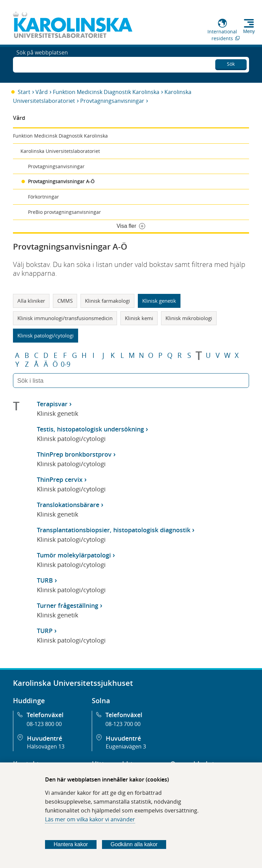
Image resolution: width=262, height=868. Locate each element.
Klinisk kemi (139, 318)
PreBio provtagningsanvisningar (64, 212)
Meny (249, 31)
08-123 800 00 (44, 724)
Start (24, 92)
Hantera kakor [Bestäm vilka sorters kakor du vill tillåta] (71, 844)
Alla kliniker (31, 301)
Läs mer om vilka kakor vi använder (90, 819)
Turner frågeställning (68, 605)
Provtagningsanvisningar (112, 101)
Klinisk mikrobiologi (189, 318)
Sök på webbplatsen (42, 64)
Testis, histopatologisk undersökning (90, 429)
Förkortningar (43, 197)
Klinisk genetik (159, 301)
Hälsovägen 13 (46, 746)
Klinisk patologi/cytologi (46, 335)
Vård (42, 92)
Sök (231, 63)
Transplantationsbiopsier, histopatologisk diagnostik (114, 530)
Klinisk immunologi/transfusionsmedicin (65, 318)
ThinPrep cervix (60, 479)
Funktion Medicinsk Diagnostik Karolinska (106, 92)
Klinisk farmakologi (107, 301)
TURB (45, 580)
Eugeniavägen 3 (126, 746)
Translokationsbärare (68, 505)
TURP (45, 631)
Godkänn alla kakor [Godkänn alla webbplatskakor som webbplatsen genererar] (134, 844)
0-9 (65, 364)
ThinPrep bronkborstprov (74, 454)
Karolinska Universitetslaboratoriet (60, 151)
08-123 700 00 (123, 724)
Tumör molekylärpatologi (74, 555)
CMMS (65, 301)
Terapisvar (52, 404)
